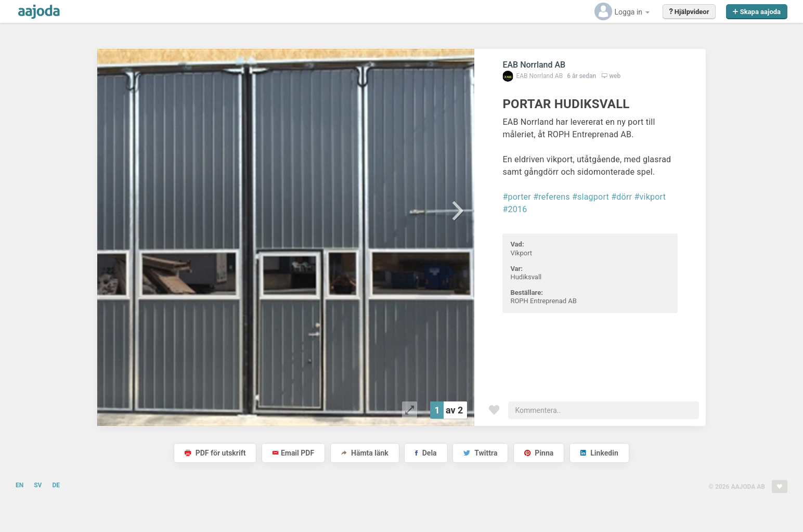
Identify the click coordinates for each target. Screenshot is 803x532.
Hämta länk (365, 453)
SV (38, 485)
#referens (551, 197)
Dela (426, 453)
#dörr (621, 197)
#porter (517, 197)
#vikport (650, 197)
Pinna (539, 453)
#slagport (591, 197)
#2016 (515, 209)
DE (56, 485)
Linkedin (599, 453)
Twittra (480, 453)
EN (20, 485)
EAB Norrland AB (534, 65)
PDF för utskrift (215, 453)
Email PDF (293, 453)
